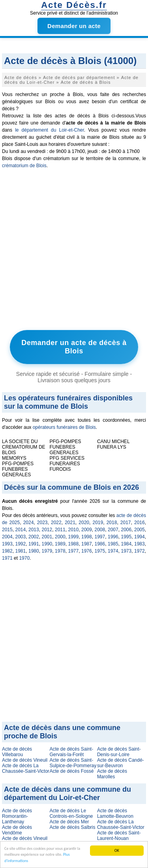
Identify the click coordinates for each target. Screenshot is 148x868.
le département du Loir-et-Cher (50, 130)
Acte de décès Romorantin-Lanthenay (17, 816)
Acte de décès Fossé (71, 771)
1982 (7, 551)
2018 (112, 523)
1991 (34, 544)
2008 (100, 530)
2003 (21, 537)
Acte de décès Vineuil (25, 760)
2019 (98, 523)
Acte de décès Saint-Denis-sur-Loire (119, 752)
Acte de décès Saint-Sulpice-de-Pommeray (73, 763)
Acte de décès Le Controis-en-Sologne (71, 813)
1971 (7, 558)
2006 (126, 530)
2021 (70, 523)
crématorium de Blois (24, 166)
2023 (42, 523)
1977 (74, 551)
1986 (100, 544)
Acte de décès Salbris (72, 827)
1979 (47, 551)
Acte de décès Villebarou (17, 752)
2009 (87, 530)
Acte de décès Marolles (112, 774)
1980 (34, 551)
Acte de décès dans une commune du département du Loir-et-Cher (67, 793)
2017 (126, 523)
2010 (74, 530)
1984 (126, 544)
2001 (47, 537)
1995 (126, 537)
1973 (126, 551)
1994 (140, 537)
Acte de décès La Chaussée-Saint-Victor (26, 768)
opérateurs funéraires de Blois (64, 427)
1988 (74, 544)
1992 (21, 544)
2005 (140, 530)
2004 (7, 537)
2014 (21, 530)
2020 (84, 523)
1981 (21, 551)
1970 (24, 558)
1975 (100, 551)
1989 (60, 544)
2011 (60, 530)
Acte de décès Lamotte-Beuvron (115, 813)
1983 (140, 544)
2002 (34, 537)
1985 (113, 544)
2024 (29, 523)
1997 (100, 537)
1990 (47, 544)
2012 (47, 530)
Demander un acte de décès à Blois (74, 347)
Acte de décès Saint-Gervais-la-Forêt (71, 752)
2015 (7, 530)
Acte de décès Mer (69, 822)
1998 (87, 537)
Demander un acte (74, 26)
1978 (60, 551)
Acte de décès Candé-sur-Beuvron (121, 763)
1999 (74, 537)
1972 (140, 551)
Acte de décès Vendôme (17, 830)
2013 (34, 530)
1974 (113, 551)
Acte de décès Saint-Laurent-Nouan (119, 836)
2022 (56, 523)
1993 (7, 544)
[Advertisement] (74, 251)
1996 (113, 537)
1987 (87, 544)
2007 (113, 530)
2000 (60, 537)
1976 (87, 551)
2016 (140, 523)
